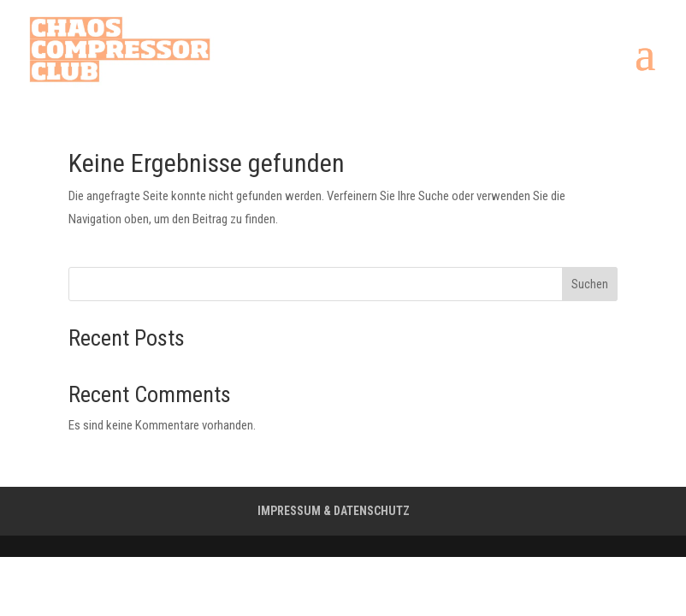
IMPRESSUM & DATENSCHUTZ (334, 511)
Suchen (590, 284)
